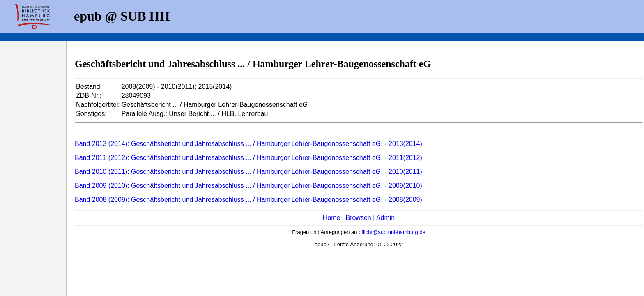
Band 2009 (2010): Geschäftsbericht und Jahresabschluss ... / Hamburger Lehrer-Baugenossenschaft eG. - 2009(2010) (248, 186)
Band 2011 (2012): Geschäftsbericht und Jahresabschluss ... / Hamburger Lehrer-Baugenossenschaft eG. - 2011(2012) (248, 158)
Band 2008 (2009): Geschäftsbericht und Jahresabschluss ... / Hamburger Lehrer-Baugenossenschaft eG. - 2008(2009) (248, 200)
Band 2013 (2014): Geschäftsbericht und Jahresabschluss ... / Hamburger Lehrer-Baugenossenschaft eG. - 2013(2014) (248, 144)
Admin (385, 218)
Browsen (358, 218)
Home (332, 218)
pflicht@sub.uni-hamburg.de (392, 232)
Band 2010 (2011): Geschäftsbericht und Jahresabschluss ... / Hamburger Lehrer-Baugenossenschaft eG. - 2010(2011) (248, 172)
